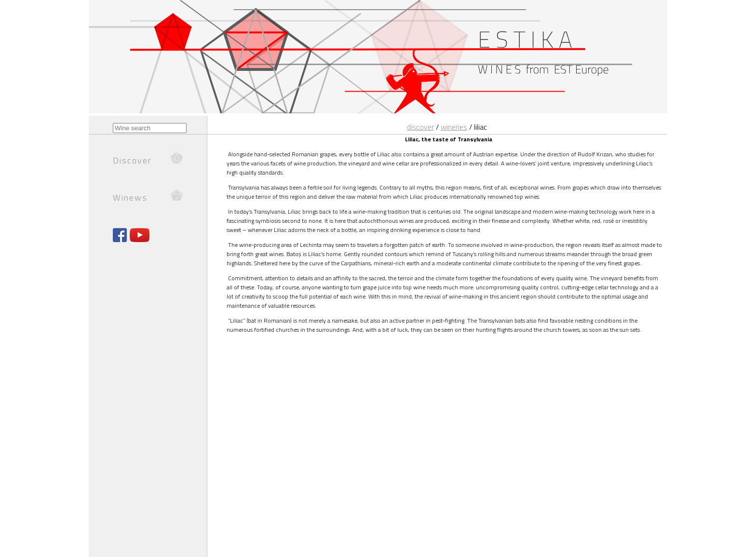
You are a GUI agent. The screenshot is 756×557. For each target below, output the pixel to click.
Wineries (454, 127)
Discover (420, 127)
